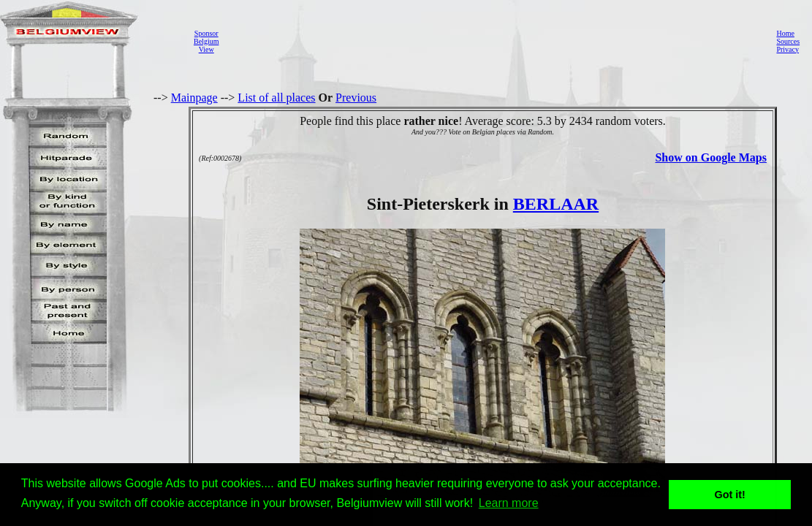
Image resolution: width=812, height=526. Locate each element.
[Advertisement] (493, 41)
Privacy (788, 49)
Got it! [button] (730, 495)
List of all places (276, 98)
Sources (788, 41)
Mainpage (194, 98)
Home (785, 33)
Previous (356, 98)
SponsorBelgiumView (206, 41)
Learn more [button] (509, 503)
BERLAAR (556, 204)
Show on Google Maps (710, 157)
